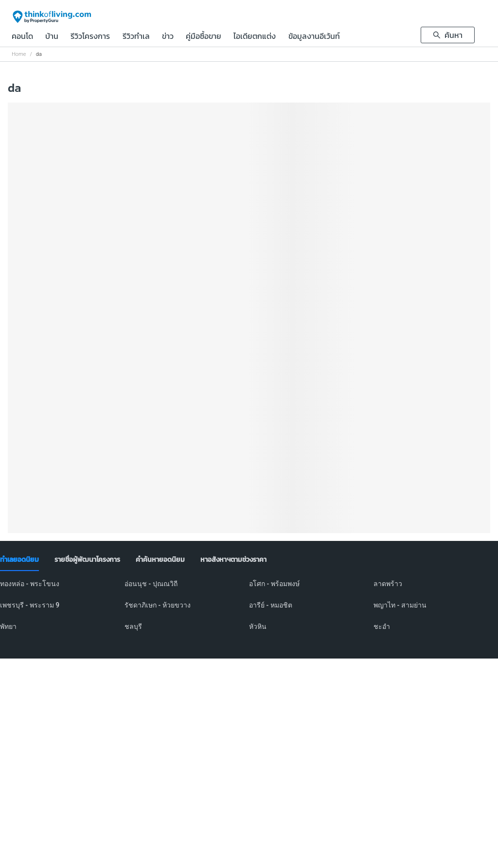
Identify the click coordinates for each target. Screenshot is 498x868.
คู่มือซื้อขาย (204, 37)
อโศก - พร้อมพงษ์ (274, 584)
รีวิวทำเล (136, 37)
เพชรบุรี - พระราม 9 (30, 605)
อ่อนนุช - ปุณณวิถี (151, 584)
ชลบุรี (133, 626)
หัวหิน (258, 626)
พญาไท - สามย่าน (400, 605)
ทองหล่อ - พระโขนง (30, 584)
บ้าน (52, 37)
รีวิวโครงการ (90, 37)
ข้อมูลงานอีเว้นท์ (314, 37)
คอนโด (22, 37)
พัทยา (8, 626)
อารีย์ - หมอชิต (271, 605)
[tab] (19, 560)
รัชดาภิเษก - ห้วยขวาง (158, 605)
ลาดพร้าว (388, 584)
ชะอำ (382, 626)
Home (19, 54)
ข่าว (168, 37)
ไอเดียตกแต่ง (255, 37)
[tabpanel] (249, 611)
